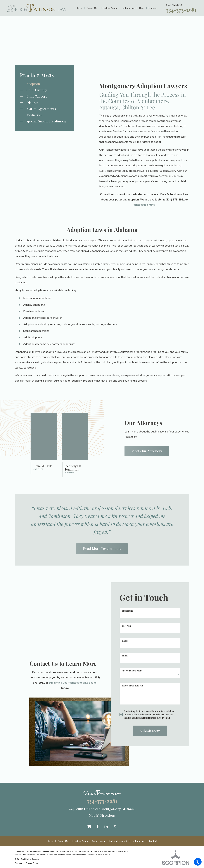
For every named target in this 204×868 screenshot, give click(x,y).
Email (125, 656)
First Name (127, 611)
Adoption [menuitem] (33, 84)
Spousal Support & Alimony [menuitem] (46, 121)
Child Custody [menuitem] (37, 90)
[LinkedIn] (106, 826)
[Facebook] (98, 826)
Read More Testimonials (102, 548)
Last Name (127, 626)
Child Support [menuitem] (37, 96)
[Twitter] (115, 826)
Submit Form (150, 731)
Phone (125, 641)
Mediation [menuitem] (34, 115)
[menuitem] (80, 8)
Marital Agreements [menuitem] (41, 109)
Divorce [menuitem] (32, 102)
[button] (198, 862)
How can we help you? (133, 686)
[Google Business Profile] (89, 826)
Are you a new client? (133, 671)
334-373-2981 (181, 10)
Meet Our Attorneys (147, 453)
